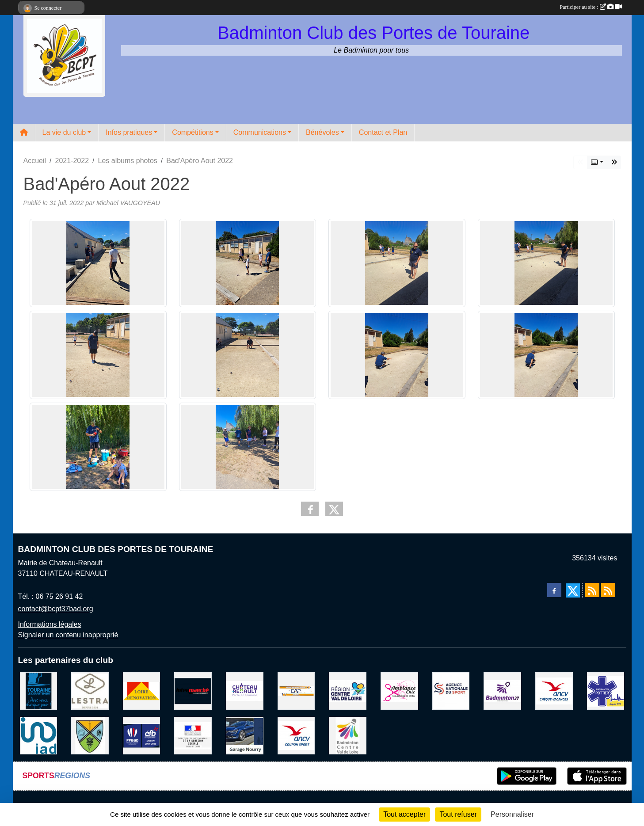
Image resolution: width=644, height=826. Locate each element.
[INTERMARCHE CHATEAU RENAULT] (193, 691)
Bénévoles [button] (322, 132)
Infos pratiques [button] (129, 132)
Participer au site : (591, 7)
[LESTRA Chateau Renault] (90, 691)
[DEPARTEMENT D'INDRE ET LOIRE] (39, 691)
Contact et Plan (383, 132)
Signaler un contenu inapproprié (68, 635)
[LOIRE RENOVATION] (142, 691)
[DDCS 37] (193, 735)
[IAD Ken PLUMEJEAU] (39, 735)
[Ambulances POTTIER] (606, 691)
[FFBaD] (142, 735)
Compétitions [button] (192, 132)
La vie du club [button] (64, 132)
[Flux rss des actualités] (592, 590)
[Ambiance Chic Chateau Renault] (399, 691)
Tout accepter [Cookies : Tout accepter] (404, 814)
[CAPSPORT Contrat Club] (296, 691)
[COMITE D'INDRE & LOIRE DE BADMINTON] (502, 691)
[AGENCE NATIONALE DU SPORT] (451, 691)
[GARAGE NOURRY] (245, 735)
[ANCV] (554, 691)
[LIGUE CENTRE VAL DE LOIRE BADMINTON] (348, 735)
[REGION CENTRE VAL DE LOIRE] (348, 691)
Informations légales (50, 624)
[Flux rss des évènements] (608, 590)
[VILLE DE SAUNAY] (90, 735)
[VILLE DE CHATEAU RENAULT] (245, 691)
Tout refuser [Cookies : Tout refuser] (458, 814)
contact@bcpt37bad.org (56, 609)
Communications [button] (260, 132)
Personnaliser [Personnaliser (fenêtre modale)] (512, 814)
